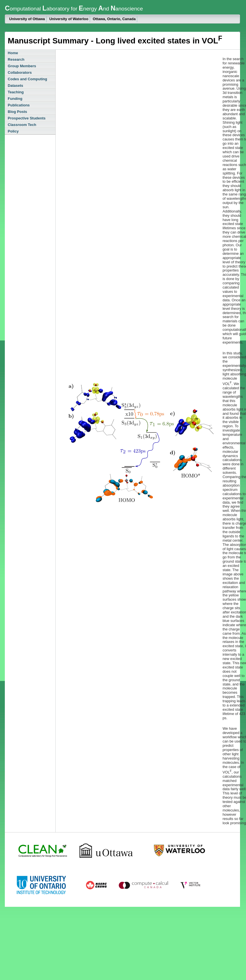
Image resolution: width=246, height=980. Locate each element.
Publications (19, 105)
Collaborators (20, 72)
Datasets (15, 86)
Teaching (16, 92)
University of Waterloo (69, 19)
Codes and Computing (27, 79)
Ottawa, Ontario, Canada (114, 19)
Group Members (22, 66)
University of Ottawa (27, 19)
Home (13, 53)
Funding (15, 99)
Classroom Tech (22, 125)
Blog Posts (17, 112)
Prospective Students (27, 118)
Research (16, 59)
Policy (13, 131)
